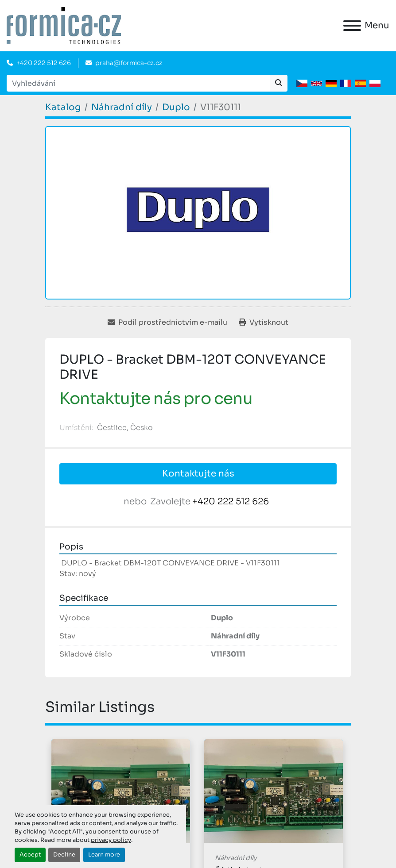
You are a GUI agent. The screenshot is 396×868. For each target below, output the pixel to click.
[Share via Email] (167, 323)
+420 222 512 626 (44, 63)
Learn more (104, 855)
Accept (30, 855)
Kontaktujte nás (198, 474)
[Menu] (352, 26)
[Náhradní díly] (122, 107)
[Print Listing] (264, 323)
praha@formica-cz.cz (129, 63)
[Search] (138, 83)
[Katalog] (63, 107)
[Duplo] (176, 107)
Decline (64, 855)
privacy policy (111, 840)
